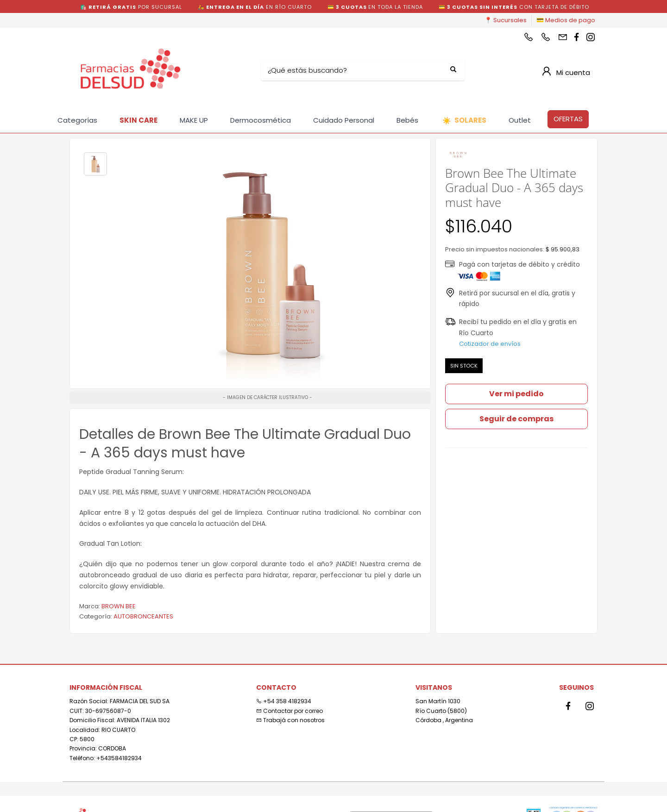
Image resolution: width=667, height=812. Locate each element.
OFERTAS (568, 119)
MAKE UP (194, 120)
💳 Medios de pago (566, 20)
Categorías (77, 120)
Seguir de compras (516, 419)
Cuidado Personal (344, 120)
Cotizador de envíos (490, 344)
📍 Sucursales (506, 20)
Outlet (520, 120)
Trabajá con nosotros (290, 720)
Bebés (407, 120)
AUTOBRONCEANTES (143, 616)
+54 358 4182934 (284, 701)
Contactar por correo (289, 711)
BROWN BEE (119, 606)
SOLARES (464, 121)
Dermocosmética (261, 120)
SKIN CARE (138, 120)
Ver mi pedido (516, 394)
